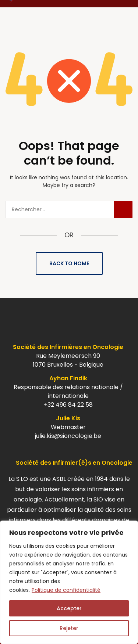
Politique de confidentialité (66, 590)
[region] (69, 582)
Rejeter (69, 628)
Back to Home (69, 263)
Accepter (69, 608)
